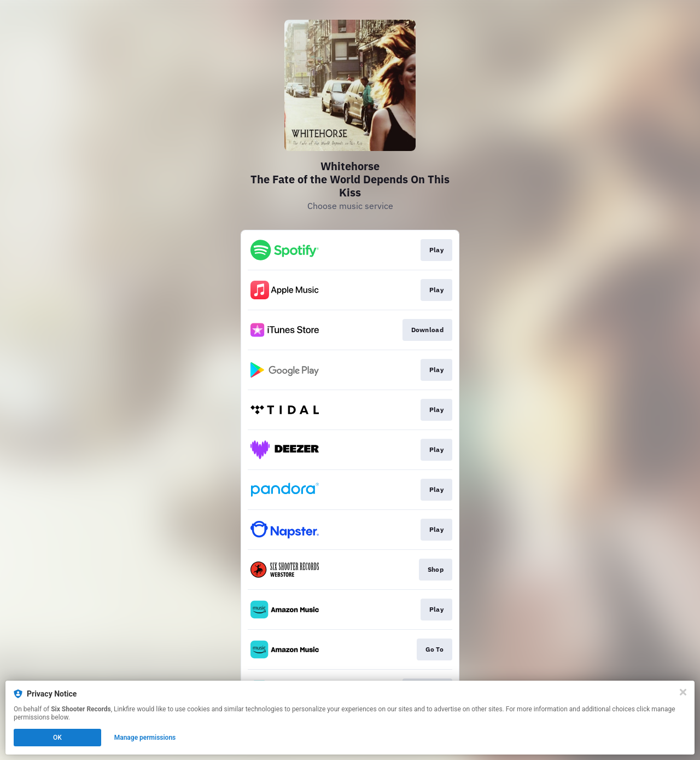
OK (57, 738)
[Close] (683, 692)
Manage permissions (145, 738)
